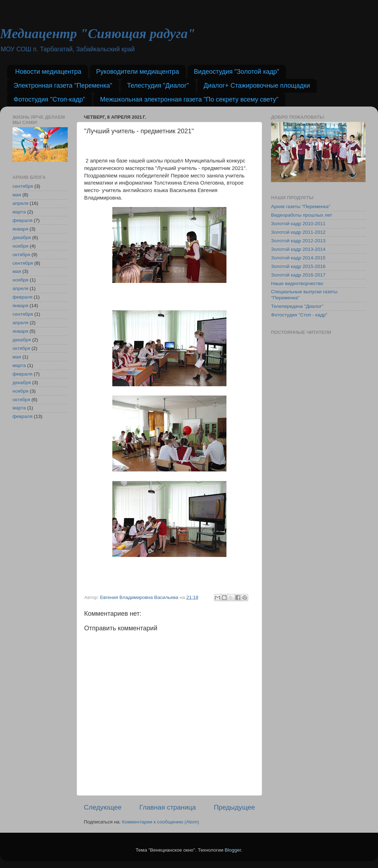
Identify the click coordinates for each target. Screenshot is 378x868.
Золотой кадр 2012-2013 (298, 241)
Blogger (233, 850)
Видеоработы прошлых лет (302, 215)
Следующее (103, 807)
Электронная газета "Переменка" (63, 86)
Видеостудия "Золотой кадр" (237, 72)
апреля (21, 203)
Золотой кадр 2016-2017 (298, 275)
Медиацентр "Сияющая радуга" (98, 33)
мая (17, 195)
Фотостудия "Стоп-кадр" (49, 99)
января (20, 229)
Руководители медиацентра (138, 72)
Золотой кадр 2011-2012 (298, 232)
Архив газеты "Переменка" (301, 206)
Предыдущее (234, 807)
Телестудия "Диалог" (158, 86)
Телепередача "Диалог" (297, 306)
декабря (22, 237)
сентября (23, 186)
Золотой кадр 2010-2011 (298, 224)
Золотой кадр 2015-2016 (298, 266)
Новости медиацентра (48, 72)
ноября (21, 246)
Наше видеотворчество (297, 283)
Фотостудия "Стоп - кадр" (299, 315)
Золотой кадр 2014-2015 (298, 258)
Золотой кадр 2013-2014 (298, 249)
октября (21, 255)
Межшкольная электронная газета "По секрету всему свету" (189, 99)
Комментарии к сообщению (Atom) (160, 822)
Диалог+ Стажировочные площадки (257, 86)
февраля (22, 220)
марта (19, 212)
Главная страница (168, 807)
